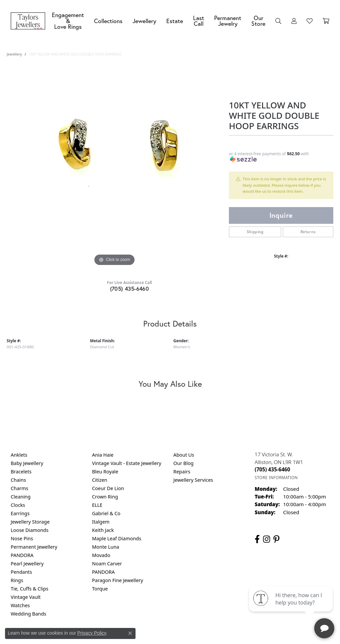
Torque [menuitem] (100, 589)
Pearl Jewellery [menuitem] (27, 564)
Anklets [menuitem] (19, 455)
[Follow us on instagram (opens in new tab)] (267, 539)
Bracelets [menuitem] (21, 472)
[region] (114, 167)
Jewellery (144, 21)
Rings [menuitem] (17, 580)
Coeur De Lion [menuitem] (108, 488)
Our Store (258, 21)
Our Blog (183, 463)
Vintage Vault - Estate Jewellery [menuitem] (127, 463)
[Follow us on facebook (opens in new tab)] (257, 539)
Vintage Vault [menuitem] (26, 597)
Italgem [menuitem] (101, 522)
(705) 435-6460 (130, 289)
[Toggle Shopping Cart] (326, 21)
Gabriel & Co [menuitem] (106, 513)
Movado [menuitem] (101, 555)
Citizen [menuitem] (100, 480)
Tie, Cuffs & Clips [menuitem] (30, 589)
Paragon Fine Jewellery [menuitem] (118, 580)
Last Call (199, 21)
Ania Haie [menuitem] (103, 455)
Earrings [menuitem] (20, 513)
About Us (184, 455)
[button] (278, 21)
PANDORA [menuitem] (22, 555)
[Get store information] (276, 478)
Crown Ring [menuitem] (105, 497)
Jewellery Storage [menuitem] (30, 522)
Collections (108, 21)
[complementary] (291, 607)
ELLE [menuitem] (97, 505)
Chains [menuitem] (18, 480)
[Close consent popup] (130, 633)
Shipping (255, 232)
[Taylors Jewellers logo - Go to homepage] (30, 21)
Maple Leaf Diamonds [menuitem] (117, 538)
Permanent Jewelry (228, 21)
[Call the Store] (272, 469)
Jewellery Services (193, 480)
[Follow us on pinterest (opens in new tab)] (276, 539)
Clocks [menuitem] (18, 505)
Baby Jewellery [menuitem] (27, 463)
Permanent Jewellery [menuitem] (34, 547)
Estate (175, 21)
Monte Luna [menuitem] (106, 547)
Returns (308, 232)
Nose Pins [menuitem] (22, 538)
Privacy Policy (92, 633)
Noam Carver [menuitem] (107, 564)
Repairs (182, 472)
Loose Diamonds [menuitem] (30, 530)
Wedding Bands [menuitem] (28, 614)
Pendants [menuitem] (21, 572)
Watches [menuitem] (20, 605)
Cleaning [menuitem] (21, 497)
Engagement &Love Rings (68, 21)
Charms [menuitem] (19, 488)
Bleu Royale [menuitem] (105, 472)
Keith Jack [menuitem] (103, 530)
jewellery (14, 54)
